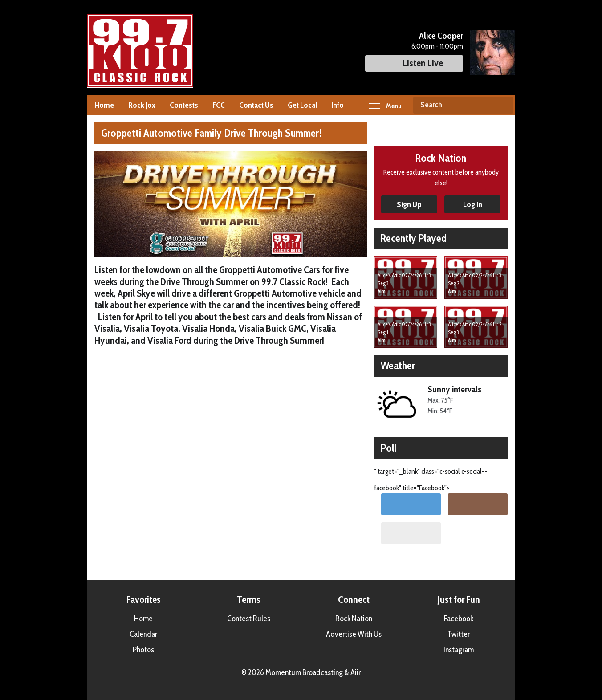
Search (503, 105)
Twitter (459, 634)
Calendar (143, 634)
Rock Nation (354, 619)
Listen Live (414, 63)
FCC (219, 105)
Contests (184, 105)
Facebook (459, 619)
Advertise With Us (354, 634)
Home (104, 105)
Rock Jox (142, 105)
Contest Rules (249, 619)
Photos (143, 650)
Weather (398, 365)
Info (338, 105)
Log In (473, 204)
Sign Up (409, 204)
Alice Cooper (441, 36)
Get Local (302, 105)
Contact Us (256, 105)
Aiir (356, 672)
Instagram (459, 650)
